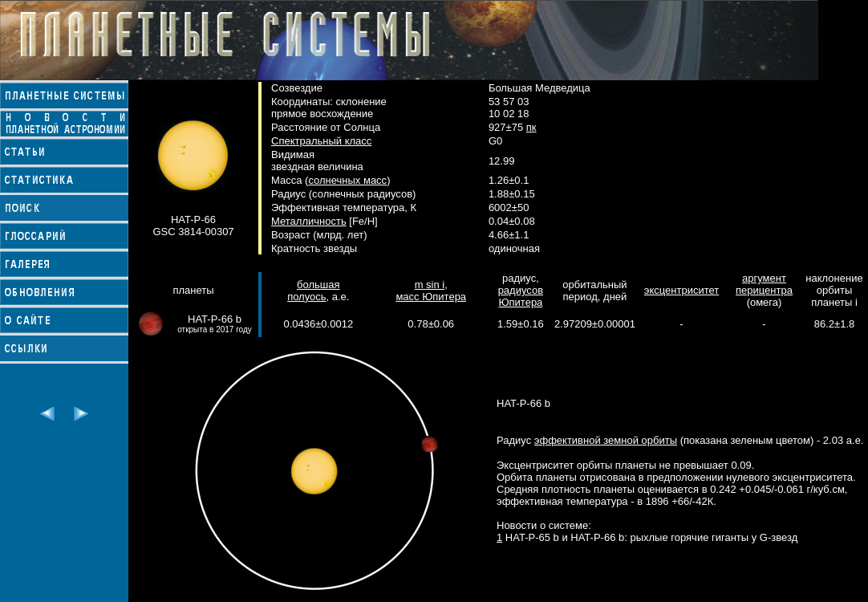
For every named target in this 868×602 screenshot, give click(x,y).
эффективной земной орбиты (606, 440)
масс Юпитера (431, 297)
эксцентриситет (681, 290)
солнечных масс (347, 180)
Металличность (309, 221)
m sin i (430, 285)
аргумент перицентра (764, 284)
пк (531, 127)
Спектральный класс (321, 141)
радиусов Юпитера (521, 296)
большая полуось (313, 291)
